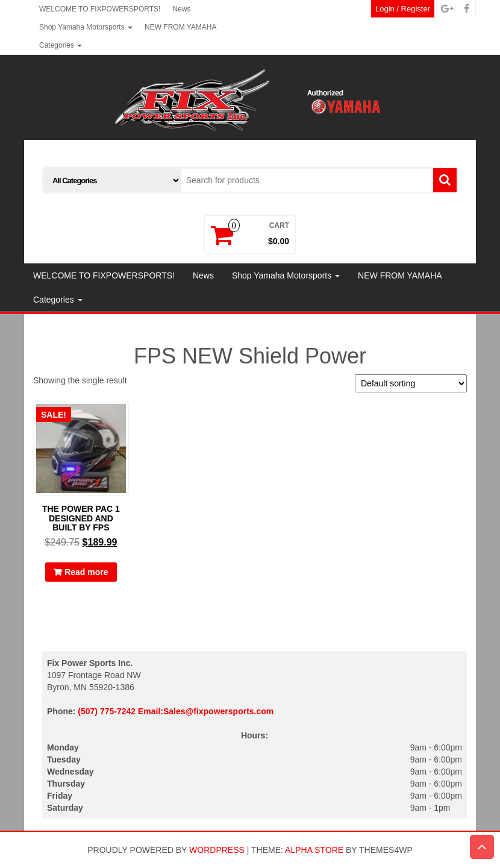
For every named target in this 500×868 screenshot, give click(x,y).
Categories (61, 45)
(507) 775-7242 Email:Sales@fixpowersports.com (176, 711)
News (181, 9)
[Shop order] (411, 383)
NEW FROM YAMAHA (181, 27)
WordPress (217, 850)
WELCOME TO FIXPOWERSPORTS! (100, 9)
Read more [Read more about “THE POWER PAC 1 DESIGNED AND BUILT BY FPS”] (86, 572)
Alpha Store (314, 850)
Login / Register (403, 9)
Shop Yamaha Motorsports (86, 27)
